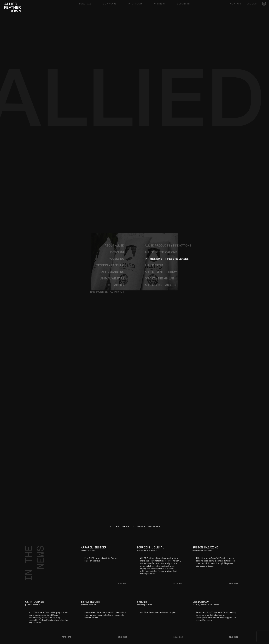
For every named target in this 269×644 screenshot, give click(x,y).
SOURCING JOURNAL (150, 548)
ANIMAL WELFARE (112, 279)
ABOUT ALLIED (114, 246)
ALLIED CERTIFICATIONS (161, 253)
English (252, 4)
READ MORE (122, 584)
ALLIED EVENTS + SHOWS (162, 272)
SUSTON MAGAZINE (205, 548)
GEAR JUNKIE (35, 602)
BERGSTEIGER (90, 602)
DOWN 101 (117, 253)
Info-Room (135, 4)
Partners (160, 4)
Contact (236, 4)
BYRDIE (142, 602)
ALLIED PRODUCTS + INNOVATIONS (168, 246)
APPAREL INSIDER (94, 548)
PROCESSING (115, 259)
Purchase (85, 4)
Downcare (110, 4)
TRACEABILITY (115, 285)
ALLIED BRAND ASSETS (160, 285)
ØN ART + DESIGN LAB (159, 279)
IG (264, 4)
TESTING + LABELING (110, 266)
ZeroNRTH (183, 4)
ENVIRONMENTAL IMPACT (107, 292)
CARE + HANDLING (112, 272)
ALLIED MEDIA (154, 266)
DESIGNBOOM (201, 602)
